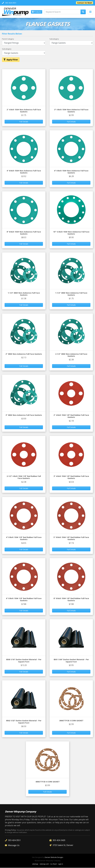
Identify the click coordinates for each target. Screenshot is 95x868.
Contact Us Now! (84, 3)
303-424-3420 (57, 840)
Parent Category (8, 39)
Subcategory (54, 39)
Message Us (12, 845)
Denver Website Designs (54, 858)
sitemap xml (44, 864)
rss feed (53, 864)
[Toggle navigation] (90, 12)
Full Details (24, 122)
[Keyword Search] (62, 12)
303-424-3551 (13, 840)
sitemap (35, 864)
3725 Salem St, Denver (61, 845)
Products (37, 12)
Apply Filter (11, 60)
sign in (61, 864)
